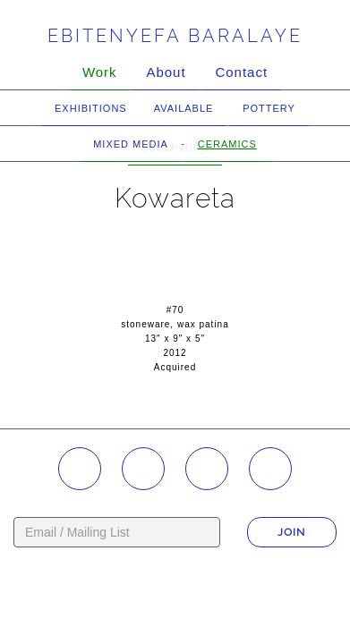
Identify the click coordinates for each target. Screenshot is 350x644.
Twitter (270, 469)
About (166, 72)
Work (100, 72)
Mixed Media (131, 144)
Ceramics (227, 144)
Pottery (269, 108)
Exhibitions (91, 108)
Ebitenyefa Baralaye (175, 36)
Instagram (80, 469)
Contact (241, 72)
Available (184, 108)
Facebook (143, 469)
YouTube (207, 469)
